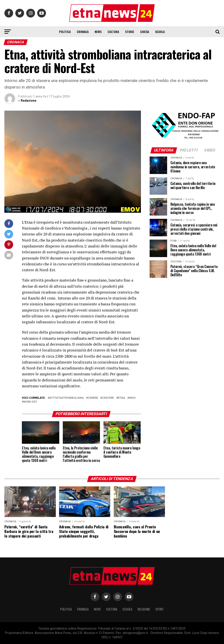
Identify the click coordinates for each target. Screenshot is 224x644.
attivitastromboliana (67, 398)
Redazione (29, 101)
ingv (132, 398)
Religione (144, 609)
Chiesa (145, 32)
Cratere (108, 398)
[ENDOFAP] (185, 139)
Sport (160, 609)
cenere (93, 398)
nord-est (30, 402)
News (98, 32)
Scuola (160, 32)
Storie (130, 32)
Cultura (113, 32)
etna (122, 398)
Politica (65, 32)
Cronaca (83, 32)
